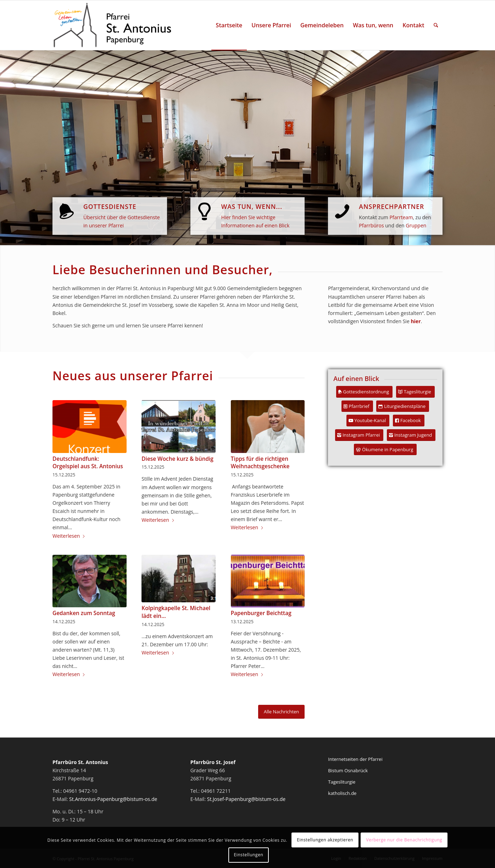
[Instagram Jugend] (411, 435)
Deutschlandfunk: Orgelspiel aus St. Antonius (88, 463)
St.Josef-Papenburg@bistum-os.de (246, 799)
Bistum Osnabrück (348, 770)
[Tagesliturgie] (415, 392)
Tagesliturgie (342, 782)
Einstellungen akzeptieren (325, 840)
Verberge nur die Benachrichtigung (404, 840)
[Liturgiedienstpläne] (403, 406)
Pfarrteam (401, 217)
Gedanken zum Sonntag (84, 613)
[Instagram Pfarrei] (359, 435)
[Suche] (436, 25)
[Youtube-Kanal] (368, 421)
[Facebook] (409, 421)
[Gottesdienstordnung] (364, 392)
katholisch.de (342, 793)
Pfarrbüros (371, 225)
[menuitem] (229, 25)
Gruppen (416, 225)
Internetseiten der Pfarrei (355, 759)
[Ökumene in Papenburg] (385, 450)
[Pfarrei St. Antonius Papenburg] (112, 25)
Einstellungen (249, 855)
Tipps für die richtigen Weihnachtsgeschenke (260, 463)
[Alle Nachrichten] (281, 712)
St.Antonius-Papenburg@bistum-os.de (113, 799)
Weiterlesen (69, 536)
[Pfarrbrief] (357, 406)
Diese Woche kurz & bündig (177, 459)
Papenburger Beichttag (261, 613)
